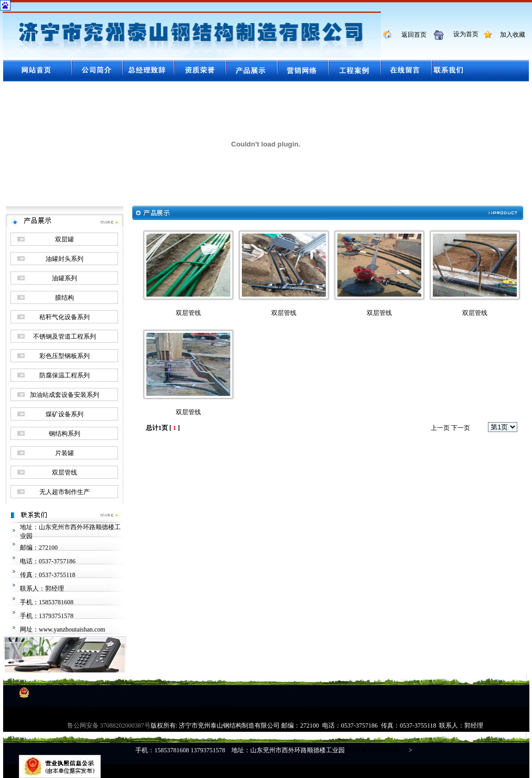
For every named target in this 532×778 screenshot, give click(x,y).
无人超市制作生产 (65, 492)
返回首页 (410, 35)
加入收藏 (509, 35)
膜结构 (65, 298)
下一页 (461, 428)
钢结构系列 (65, 434)
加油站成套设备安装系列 (65, 395)
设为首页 (462, 34)
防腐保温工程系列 (65, 375)
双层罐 (65, 239)
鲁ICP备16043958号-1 (374, 750)
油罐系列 (65, 278)
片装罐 (65, 453)
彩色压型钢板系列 (65, 356)
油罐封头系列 (65, 259)
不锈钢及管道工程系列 (65, 337)
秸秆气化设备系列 (65, 317)
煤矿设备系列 (65, 414)
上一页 (440, 428)
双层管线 (65, 472)
